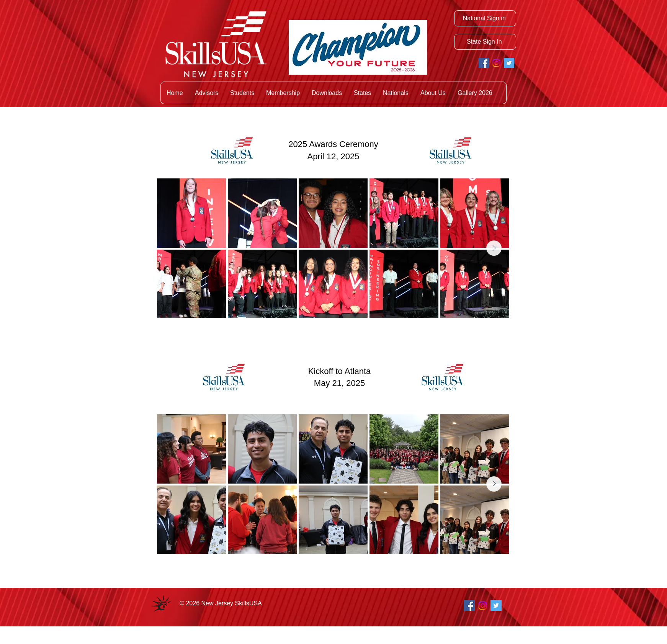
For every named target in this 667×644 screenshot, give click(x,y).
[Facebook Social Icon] (484, 63)
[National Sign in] (485, 18)
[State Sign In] (485, 42)
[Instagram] (496, 63)
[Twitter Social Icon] (509, 63)
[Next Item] (494, 248)
